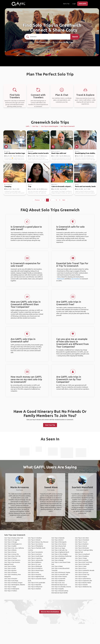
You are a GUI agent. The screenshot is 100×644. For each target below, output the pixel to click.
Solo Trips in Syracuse (82, 572)
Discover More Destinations (50, 612)
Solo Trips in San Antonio (35, 544)
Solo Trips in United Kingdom (50, 126)
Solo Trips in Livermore (35, 554)
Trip (30, 186)
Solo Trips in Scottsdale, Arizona (61, 587)
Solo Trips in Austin (10, 568)
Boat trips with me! (59, 153)
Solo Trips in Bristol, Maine (83, 583)
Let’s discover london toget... (16, 153)
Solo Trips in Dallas (10, 566)
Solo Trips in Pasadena (82, 556)
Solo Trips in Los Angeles (12, 540)
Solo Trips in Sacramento (35, 552)
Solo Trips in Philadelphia (35, 546)
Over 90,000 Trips (66, 42)
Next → (64, 200)
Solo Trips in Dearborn (82, 544)
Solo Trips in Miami (57, 566)
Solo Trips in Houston (11, 579)
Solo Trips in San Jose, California (14, 548)
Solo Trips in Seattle (10, 546)
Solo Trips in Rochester (82, 548)
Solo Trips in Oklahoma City (83, 587)
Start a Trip (66, 4)
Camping (8, 186)
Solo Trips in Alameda (58, 538)
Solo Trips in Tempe (81, 558)
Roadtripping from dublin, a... (86, 153)
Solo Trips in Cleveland (82, 540)
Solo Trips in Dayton (81, 577)
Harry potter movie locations (39, 153)
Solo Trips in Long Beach (82, 554)
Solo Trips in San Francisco (12, 560)
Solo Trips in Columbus (35, 538)
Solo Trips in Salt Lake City (59, 550)
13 (60, 200)
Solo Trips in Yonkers (11, 591)
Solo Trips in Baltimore (35, 562)
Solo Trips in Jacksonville (36, 560)
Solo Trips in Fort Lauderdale (37, 583)
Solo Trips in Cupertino (35, 558)
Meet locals (61, 279)
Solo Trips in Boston (10, 570)
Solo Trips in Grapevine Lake (83, 581)
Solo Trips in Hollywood (35, 587)
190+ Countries (42, 42)
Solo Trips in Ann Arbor (82, 538)
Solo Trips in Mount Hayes (36, 570)
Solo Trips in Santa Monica (83, 579)
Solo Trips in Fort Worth (82, 564)
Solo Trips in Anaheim (34, 589)
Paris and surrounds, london (86, 186)
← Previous (37, 200)
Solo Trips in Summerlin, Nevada (85, 570)
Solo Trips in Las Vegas (58, 548)
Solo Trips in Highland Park (36, 577)
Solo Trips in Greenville (58, 579)
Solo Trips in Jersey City (12, 554)
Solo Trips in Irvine (33, 572)
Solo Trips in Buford (57, 540)
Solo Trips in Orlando (34, 540)
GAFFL (28, 126)
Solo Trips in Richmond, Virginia (61, 572)
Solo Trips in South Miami (35, 556)
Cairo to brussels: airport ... (62, 186)
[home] (18, 4)
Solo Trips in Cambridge (59, 558)
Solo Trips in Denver (10, 552)
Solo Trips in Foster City (82, 574)
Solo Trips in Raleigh (58, 560)
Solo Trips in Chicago (11, 542)
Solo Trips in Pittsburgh (35, 566)
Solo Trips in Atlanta (10, 550)
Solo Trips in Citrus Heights (60, 554)
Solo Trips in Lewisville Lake (60, 574)
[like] (23, 133)
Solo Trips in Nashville (35, 585)
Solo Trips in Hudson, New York (14, 538)
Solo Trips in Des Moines (59, 544)
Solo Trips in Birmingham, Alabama (15, 585)
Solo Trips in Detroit (81, 546)
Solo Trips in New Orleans (59, 577)
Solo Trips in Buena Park (59, 546)
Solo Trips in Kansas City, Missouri (38, 542)
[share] (23, 137)
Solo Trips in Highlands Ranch (60, 552)
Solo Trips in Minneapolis (59, 542)
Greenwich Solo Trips (50, 122)
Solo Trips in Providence (35, 568)
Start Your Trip (50, 425)
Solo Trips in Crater (81, 566)
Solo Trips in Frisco (81, 568)
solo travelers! (75, 279)
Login (74, 4)
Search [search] (75, 37)
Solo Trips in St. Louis (34, 564)
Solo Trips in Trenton (11, 558)
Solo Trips (35, 126)
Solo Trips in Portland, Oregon (13, 583)
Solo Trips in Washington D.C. (13, 544)
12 (56, 200)
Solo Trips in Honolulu (35, 574)
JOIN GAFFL (83, 4)
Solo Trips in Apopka (58, 589)
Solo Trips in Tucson (81, 542)
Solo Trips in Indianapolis (12, 589)
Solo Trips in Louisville (82, 560)
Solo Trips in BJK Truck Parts (84, 562)
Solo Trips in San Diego (11, 581)
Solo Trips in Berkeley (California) (61, 556)
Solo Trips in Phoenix (11, 572)
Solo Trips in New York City (12, 556)
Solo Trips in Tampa (10, 587)
